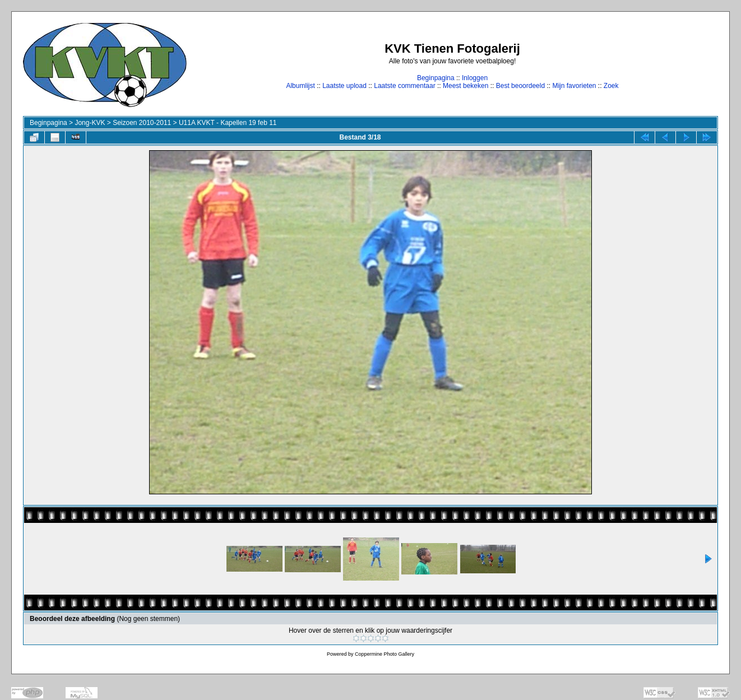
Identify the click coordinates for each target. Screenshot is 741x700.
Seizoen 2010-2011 (142, 123)
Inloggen (475, 78)
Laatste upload (344, 86)
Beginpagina (436, 78)
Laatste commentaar (404, 86)
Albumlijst (300, 86)
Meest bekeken (466, 86)
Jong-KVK (90, 123)
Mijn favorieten (574, 86)
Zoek (611, 86)
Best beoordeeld (520, 86)
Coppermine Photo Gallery (385, 654)
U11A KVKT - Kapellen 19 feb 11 (228, 123)
